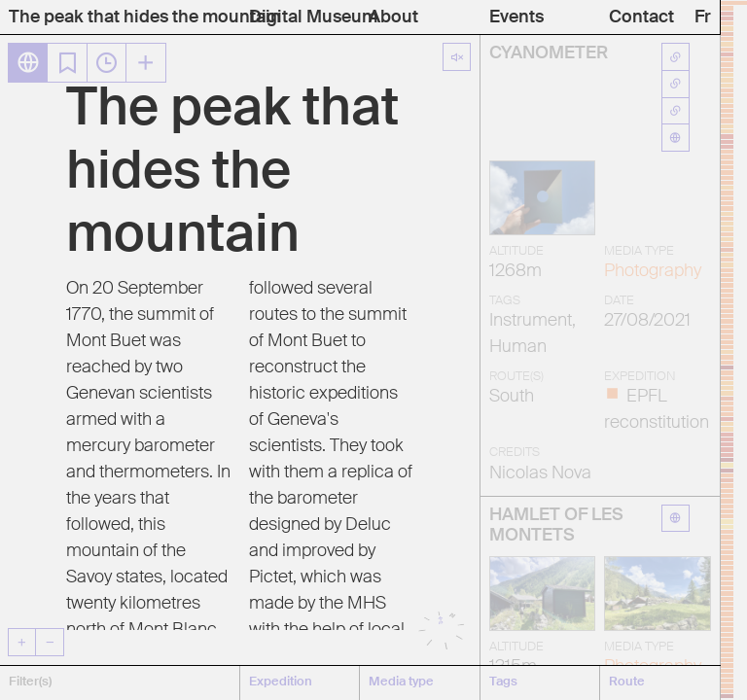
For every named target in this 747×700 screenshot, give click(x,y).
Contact (641, 17)
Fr (703, 17)
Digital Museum (313, 17)
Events (516, 17)
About (393, 17)
